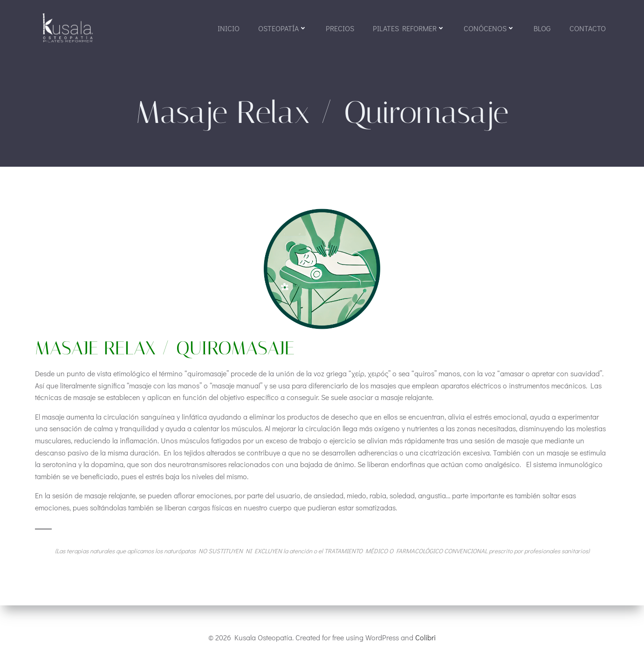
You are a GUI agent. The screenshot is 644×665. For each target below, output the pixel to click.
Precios (339, 29)
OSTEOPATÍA (282, 29)
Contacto (587, 29)
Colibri (425, 637)
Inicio (228, 29)
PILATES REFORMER (408, 29)
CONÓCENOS (489, 29)
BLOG (542, 29)
